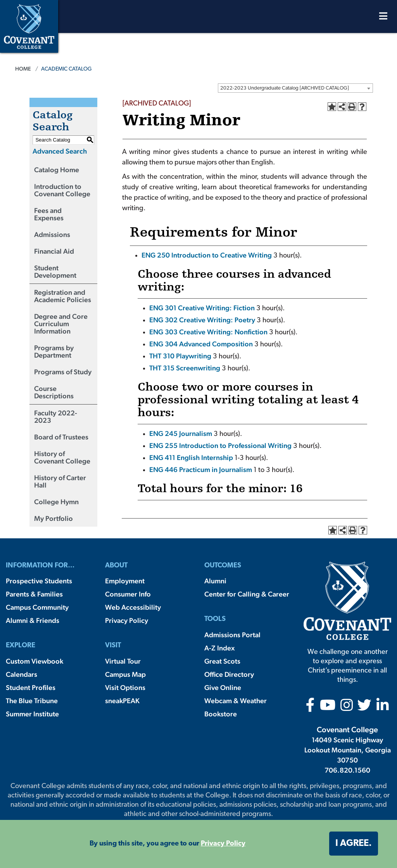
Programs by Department (54, 351)
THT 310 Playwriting (180, 356)
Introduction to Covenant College (62, 190)
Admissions (52, 234)
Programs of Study (63, 372)
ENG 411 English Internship (191, 457)
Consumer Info (128, 594)
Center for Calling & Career (247, 594)
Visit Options (125, 687)
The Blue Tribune (32, 701)
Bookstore (221, 714)
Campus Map (125, 674)
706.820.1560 (347, 770)
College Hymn (56, 502)
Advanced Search (60, 151)
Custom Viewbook (35, 661)
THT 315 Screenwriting (185, 368)
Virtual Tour (123, 661)
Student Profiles (31, 687)
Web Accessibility (133, 607)
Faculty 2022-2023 (56, 417)
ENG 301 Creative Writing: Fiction (202, 308)
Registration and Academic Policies (63, 296)
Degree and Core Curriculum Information (61, 324)
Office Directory (229, 674)
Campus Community (37, 607)
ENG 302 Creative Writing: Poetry (202, 320)
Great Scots (222, 661)
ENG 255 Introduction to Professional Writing (220, 445)
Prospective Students (39, 581)
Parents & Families (34, 594)
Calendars (22, 674)
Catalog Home (57, 170)
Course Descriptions (54, 392)
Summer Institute (32, 714)
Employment (125, 581)
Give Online (223, 687)
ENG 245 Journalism (181, 433)
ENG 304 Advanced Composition (201, 344)
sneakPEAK (122, 701)
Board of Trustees (61, 437)
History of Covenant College (62, 457)
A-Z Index (219, 648)
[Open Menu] (383, 18)
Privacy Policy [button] (223, 844)
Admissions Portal (232, 635)
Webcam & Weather (236, 701)
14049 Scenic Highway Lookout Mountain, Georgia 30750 (348, 750)
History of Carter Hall (60, 481)
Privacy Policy (127, 620)
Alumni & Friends (33, 620)
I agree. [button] (354, 844)
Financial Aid (54, 251)
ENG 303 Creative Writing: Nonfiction (208, 332)
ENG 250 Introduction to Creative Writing (207, 255)
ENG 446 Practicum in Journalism (201, 469)
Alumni (215, 581)
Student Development (55, 271)
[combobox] (295, 88)
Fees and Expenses (49, 214)
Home (23, 69)
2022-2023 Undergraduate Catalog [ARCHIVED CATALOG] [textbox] (285, 88)
